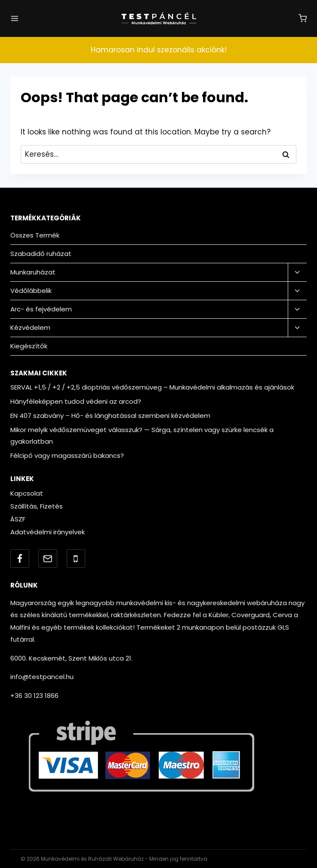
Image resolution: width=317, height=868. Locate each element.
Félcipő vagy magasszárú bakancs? (67, 455)
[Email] (48, 559)
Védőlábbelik (31, 291)
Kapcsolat (27, 493)
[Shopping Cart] (303, 18)
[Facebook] (20, 559)
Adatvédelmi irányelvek (48, 532)
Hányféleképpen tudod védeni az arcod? (76, 401)
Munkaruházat (33, 272)
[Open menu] (15, 18)
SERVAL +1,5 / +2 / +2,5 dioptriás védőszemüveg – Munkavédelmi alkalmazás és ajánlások (152, 387)
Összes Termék (35, 235)
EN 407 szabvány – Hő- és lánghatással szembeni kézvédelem (110, 416)
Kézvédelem (30, 327)
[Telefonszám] (76, 559)
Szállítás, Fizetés (37, 506)
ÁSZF (18, 519)
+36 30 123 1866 (34, 696)
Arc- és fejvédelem (41, 309)
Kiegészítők (29, 346)
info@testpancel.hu (42, 677)
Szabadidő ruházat (41, 254)
